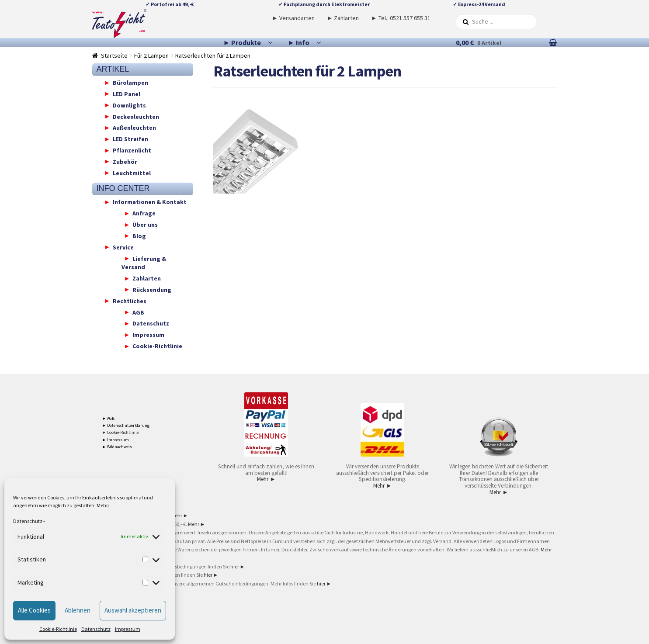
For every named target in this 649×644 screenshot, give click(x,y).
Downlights (129, 105)
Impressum (128, 629)
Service (123, 247)
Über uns (145, 225)
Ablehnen (78, 610)
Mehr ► (266, 479)
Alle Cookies (34, 610)
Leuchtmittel (132, 173)
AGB (138, 312)
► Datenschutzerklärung (126, 425)
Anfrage (144, 213)
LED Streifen (130, 139)
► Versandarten (293, 18)
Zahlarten (147, 278)
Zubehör (125, 161)
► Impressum (115, 440)
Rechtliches (130, 301)
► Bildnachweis (117, 447)
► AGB (108, 418)
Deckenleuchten (136, 116)
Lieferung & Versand (144, 263)
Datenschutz (28, 521)
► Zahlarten (343, 18)
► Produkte (242, 42)
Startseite (114, 55)
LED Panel (127, 93)
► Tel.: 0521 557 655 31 (401, 18)
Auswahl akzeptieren (133, 610)
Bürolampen (130, 83)
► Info (298, 42)
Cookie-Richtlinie (58, 629)
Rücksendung (152, 289)
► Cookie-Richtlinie (120, 432)
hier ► (238, 566)
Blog (139, 235)
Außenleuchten (134, 128)
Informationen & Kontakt (150, 202)
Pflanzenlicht (132, 150)
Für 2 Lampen (151, 55)
